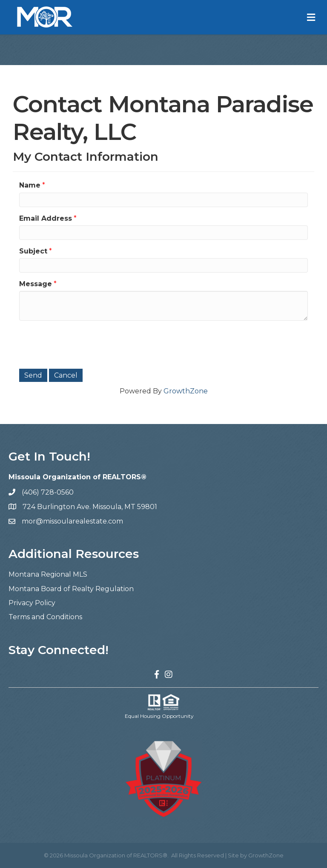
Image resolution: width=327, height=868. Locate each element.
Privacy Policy (32, 603)
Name (30, 185)
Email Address (46, 218)
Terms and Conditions (45, 617)
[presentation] (84, 344)
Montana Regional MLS (48, 574)
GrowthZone (186, 391)
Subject (33, 251)
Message (36, 284)
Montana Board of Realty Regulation (71, 589)
